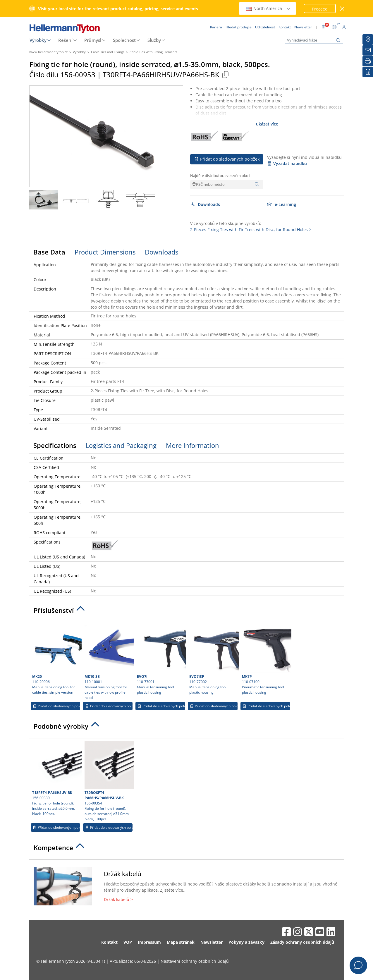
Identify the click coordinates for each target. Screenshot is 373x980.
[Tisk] (368, 61)
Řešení (65, 40)
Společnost (124, 40)
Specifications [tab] (55, 445)
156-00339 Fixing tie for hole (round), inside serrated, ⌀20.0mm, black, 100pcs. (56, 779)
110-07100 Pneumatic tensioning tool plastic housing (266, 660)
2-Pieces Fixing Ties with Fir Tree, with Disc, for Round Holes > (251, 229)
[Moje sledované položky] (368, 72)
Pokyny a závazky (246, 942)
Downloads (205, 204)
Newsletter (212, 942)
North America (268, 8)
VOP (128, 942)
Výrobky (38, 40)
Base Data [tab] (49, 252)
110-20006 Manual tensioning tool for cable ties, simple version (56, 660)
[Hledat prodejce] (368, 39)
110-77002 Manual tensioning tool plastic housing (213, 660)
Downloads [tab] (161, 252)
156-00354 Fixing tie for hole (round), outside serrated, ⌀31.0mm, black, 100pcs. (109, 781)
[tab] (187, 612)
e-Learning (282, 204)
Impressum (149, 942)
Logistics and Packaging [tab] (121, 445)
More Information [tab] (192, 445)
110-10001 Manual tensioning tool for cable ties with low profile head (109, 663)
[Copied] (226, 74)
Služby (154, 40)
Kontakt (109, 942)
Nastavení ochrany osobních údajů (195, 961)
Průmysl (93, 40)
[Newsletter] (368, 50)
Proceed (320, 9)
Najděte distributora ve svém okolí (220, 176)
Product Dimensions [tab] (105, 252)
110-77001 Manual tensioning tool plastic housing (161, 660)
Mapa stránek (181, 942)
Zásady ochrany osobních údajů (302, 942)
